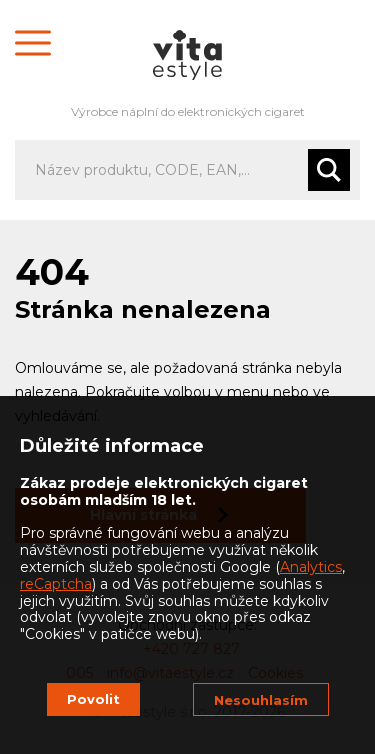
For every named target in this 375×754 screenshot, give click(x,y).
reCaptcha (56, 584)
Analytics (311, 567)
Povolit (93, 699)
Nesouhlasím (261, 700)
